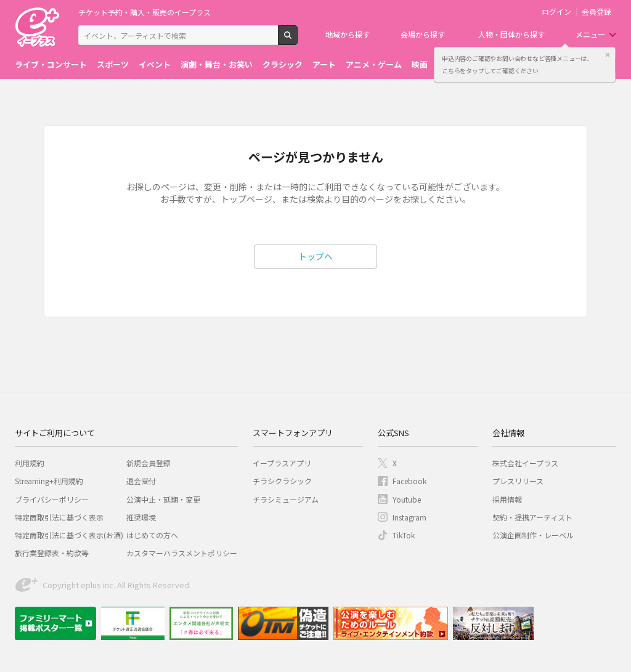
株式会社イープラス (525, 463)
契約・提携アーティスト (532, 517)
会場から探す (423, 34)
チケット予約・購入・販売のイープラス (145, 12)
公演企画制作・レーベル (533, 535)
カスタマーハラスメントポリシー (182, 553)
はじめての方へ (152, 535)
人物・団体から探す (511, 34)
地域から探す (348, 34)
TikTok (404, 535)
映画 (420, 64)
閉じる (608, 55)
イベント (155, 64)
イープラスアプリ (282, 463)
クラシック (283, 64)
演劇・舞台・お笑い (217, 64)
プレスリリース (518, 481)
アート (324, 64)
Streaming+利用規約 (49, 481)
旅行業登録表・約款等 (52, 553)
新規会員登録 (149, 463)
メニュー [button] (590, 34)
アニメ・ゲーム (374, 64)
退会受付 (141, 481)
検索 (297, 40)
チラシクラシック (282, 481)
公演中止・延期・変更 (163, 499)
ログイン (556, 12)
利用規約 (30, 463)
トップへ (315, 256)
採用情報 (507, 499)
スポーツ (113, 64)
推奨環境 (141, 517)
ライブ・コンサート (51, 64)
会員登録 (596, 12)
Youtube (407, 499)
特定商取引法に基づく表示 (59, 517)
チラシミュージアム (286, 499)
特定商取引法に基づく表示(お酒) (69, 535)
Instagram (409, 517)
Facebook (409, 481)
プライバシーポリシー (52, 499)
